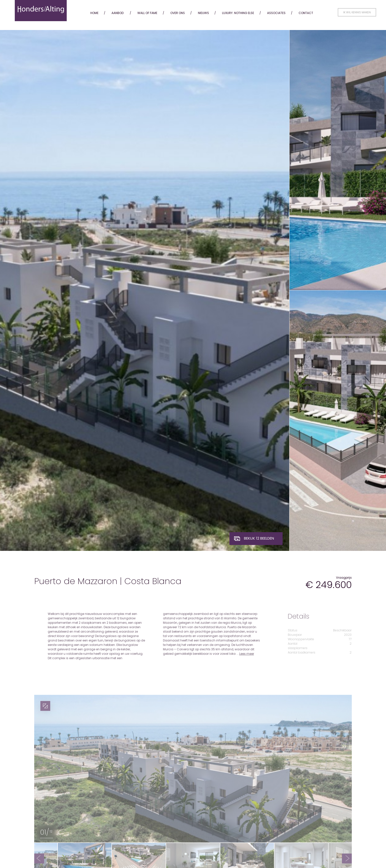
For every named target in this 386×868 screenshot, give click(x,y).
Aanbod (118, 13)
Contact (306, 13)
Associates (276, 13)
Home (94, 13)
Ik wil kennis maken (357, 12)
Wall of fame (147, 13)
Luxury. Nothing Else (238, 13)
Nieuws (203, 13)
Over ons (178, 13)
